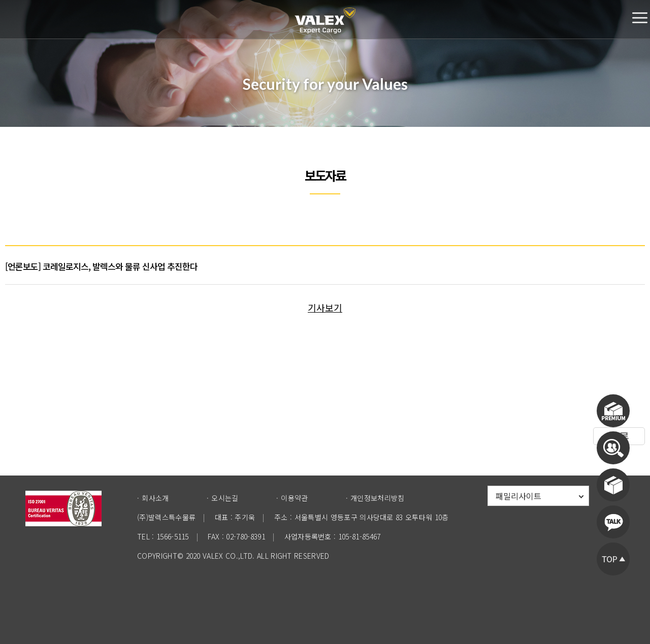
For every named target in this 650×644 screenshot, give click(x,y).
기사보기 (325, 308)
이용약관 (294, 498)
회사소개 (155, 498)
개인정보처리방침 (378, 498)
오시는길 (225, 498)
